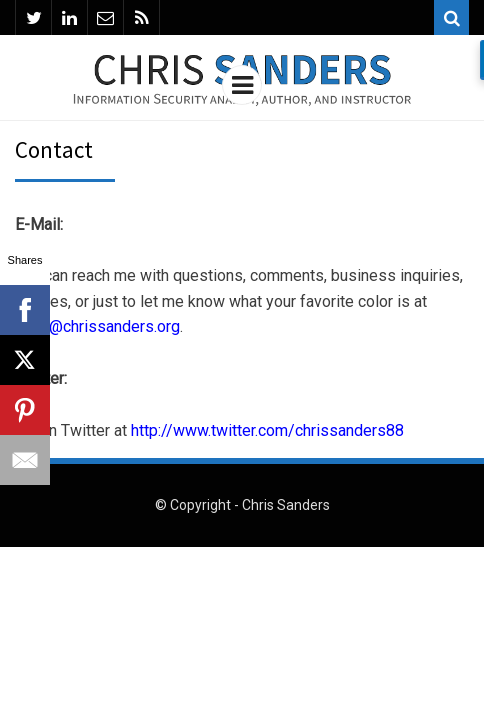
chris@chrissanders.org (97, 326)
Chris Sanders (286, 505)
